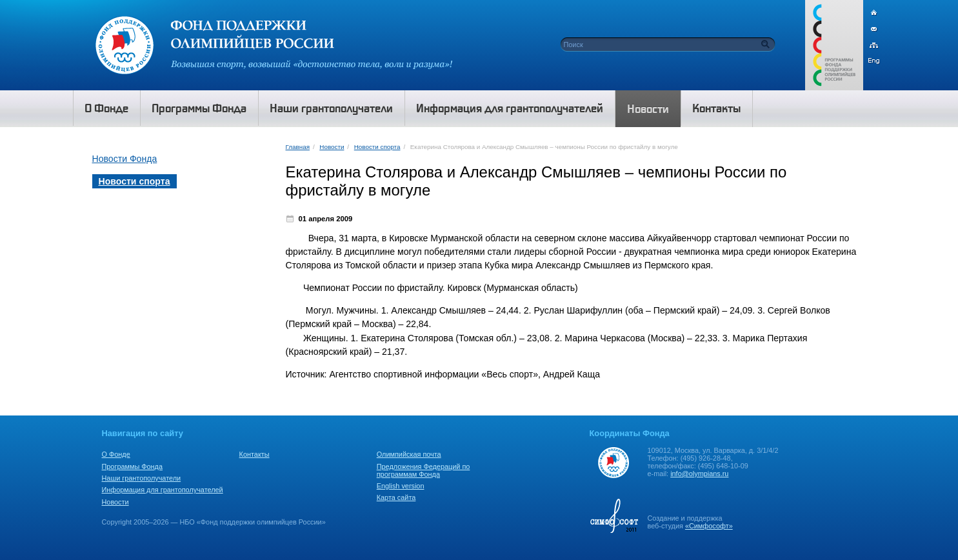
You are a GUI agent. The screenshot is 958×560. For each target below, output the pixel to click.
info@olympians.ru (699, 474)
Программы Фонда (132, 466)
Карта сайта (396, 497)
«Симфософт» (709, 526)
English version (401, 486)
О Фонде (116, 454)
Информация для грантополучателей (163, 490)
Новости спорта (377, 147)
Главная (298, 147)
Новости (332, 147)
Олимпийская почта (409, 454)
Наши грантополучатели (142, 478)
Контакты (254, 454)
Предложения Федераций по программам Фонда (424, 470)
